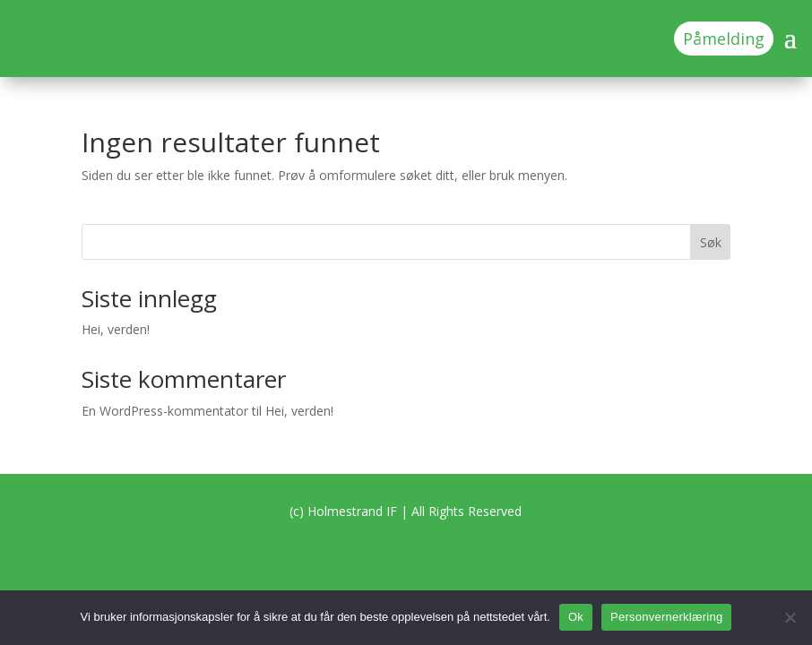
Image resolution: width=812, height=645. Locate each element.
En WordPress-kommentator (165, 411)
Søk (711, 242)
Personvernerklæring (666, 617)
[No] (790, 617)
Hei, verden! (116, 329)
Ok (576, 617)
